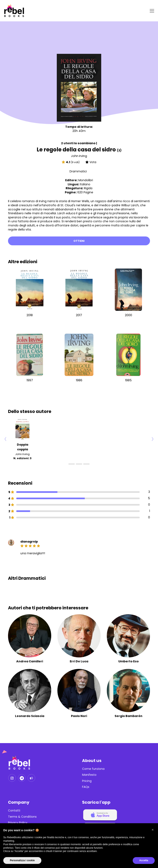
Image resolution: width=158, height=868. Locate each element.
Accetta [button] (144, 860)
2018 (30, 315)
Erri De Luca (79, 661)
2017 (79, 315)
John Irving (79, 156)
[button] (153, 830)
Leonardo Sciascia (30, 716)
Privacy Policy (18, 823)
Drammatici (78, 171)
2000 (128, 315)
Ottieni (79, 241)
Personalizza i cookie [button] (22, 860)
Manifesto (89, 775)
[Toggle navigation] (151, 11)
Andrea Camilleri (30, 661)
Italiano (85, 184)
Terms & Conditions (22, 817)
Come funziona (93, 769)
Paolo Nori (79, 716)
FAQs (86, 787)
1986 (79, 380)
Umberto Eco (128, 661)
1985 (128, 380)
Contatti (14, 811)
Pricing (87, 781)
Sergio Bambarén (128, 716)
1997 (30, 380)
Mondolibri (86, 180)
